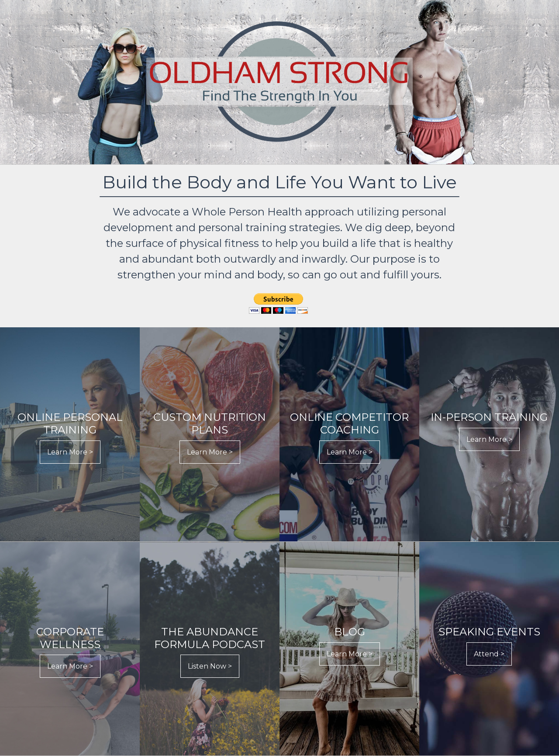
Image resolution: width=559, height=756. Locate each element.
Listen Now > (210, 666)
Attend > (489, 654)
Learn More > (70, 452)
